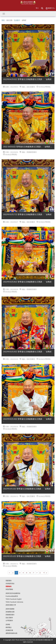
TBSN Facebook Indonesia (14, 602)
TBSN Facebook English (14, 599)
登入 (37, 8)
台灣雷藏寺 (9, 621)
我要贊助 (9, 581)
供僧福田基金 (10, 583)
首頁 (3, 20)
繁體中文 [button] (50, 8)
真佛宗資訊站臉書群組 (13, 593)
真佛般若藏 (9, 630)
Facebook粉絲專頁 (12, 596)
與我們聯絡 (9, 589)
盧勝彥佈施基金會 (11, 633)
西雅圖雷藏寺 (10, 615)
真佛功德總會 (10, 609)
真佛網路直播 (10, 612)
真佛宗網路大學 (11, 605)
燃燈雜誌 (9, 627)
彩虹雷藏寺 (9, 618)
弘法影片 (17, 20)
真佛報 (8, 624)
